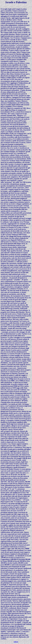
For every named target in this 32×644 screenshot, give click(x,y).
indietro (16, 642)
